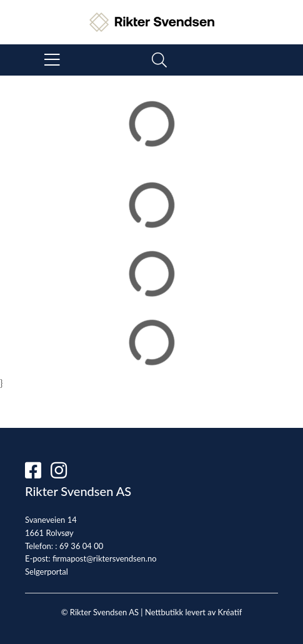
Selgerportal (47, 572)
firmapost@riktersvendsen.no (105, 558)
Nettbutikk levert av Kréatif (193, 612)
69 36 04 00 (81, 546)
